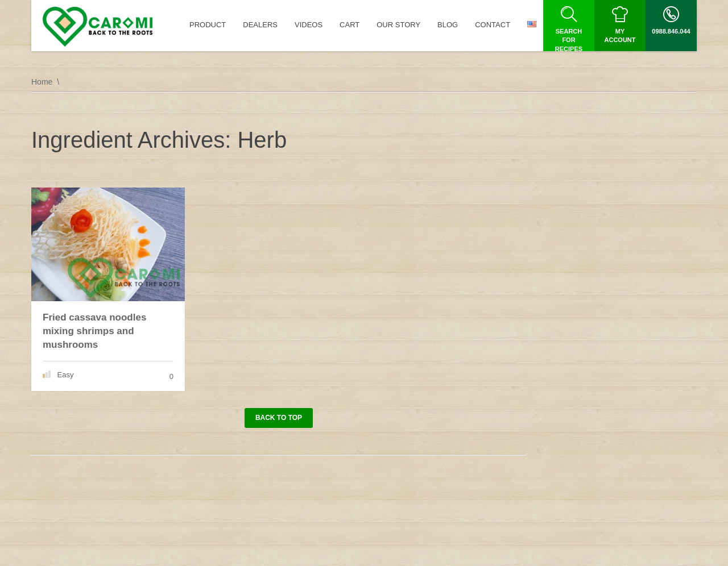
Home (42, 82)
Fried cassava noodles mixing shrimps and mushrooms (94, 331)
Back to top (279, 418)
